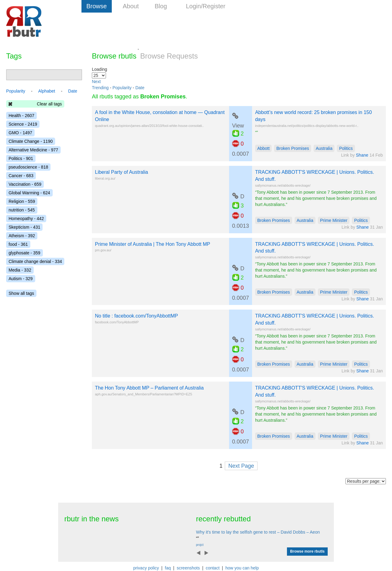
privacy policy (146, 568)
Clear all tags (49, 104)
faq (168, 568)
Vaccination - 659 (25, 184)
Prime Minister (334, 220)
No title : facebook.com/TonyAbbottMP (136, 316)
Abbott (263, 148)
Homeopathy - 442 (26, 219)
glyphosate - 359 (24, 253)
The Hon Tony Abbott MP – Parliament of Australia (149, 388)
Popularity (122, 88)
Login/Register (206, 6)
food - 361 (18, 244)
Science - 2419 (23, 124)
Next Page (241, 466)
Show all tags (21, 293)
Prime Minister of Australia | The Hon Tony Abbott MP (153, 244)
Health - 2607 (21, 116)
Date (140, 88)
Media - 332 (20, 270)
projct (200, 545)
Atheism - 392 (22, 236)
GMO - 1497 (20, 133)
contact (213, 568)
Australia (324, 148)
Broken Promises (293, 148)
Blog (161, 6)
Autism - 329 (21, 279)
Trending (100, 88)
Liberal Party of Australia (121, 172)
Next (96, 82)
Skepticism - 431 (24, 227)
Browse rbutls (114, 56)
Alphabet (47, 91)
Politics (346, 148)
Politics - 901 (21, 158)
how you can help (242, 568)
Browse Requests (169, 56)
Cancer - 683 (21, 176)
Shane (362, 155)
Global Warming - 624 (29, 193)
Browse (97, 6)
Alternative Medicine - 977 (33, 150)
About (131, 6)
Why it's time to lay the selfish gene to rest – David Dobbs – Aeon (258, 532)
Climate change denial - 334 (35, 261)
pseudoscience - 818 (28, 167)
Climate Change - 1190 (31, 141)
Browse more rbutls (307, 551)
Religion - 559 (22, 201)
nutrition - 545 (22, 210)
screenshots (188, 568)
